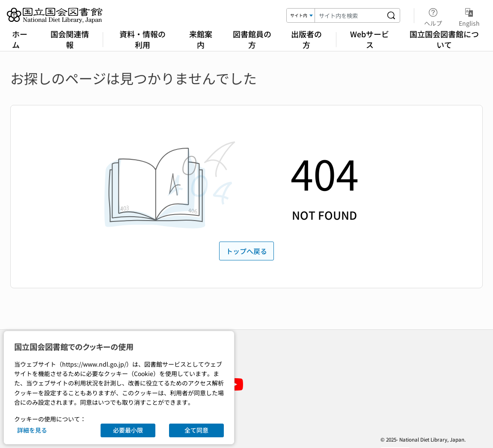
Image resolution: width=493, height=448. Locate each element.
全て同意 (196, 430)
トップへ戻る (246, 251)
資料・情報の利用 (143, 39)
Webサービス (370, 39)
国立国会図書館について (444, 39)
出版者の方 (306, 39)
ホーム (20, 39)
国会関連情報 (70, 39)
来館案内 (201, 39)
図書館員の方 (252, 39)
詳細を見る (32, 430)
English (469, 16)
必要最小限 (128, 430)
